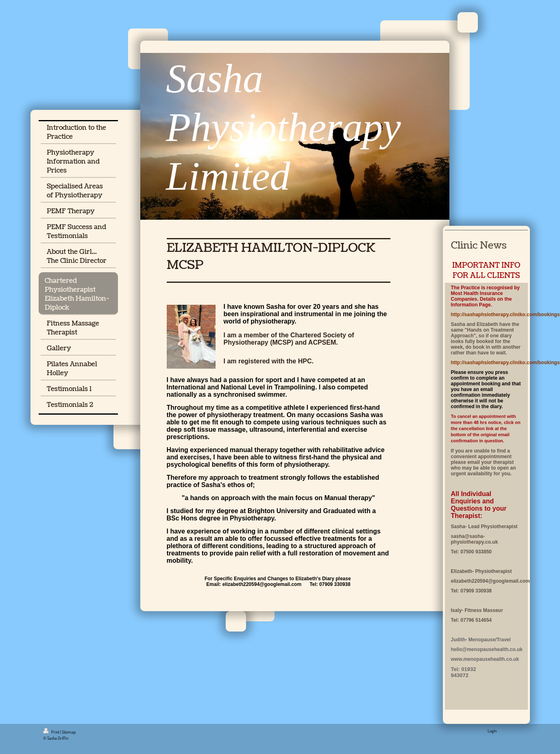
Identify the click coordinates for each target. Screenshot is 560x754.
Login (492, 731)
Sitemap (69, 732)
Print (52, 732)
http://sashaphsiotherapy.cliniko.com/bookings (506, 315)
